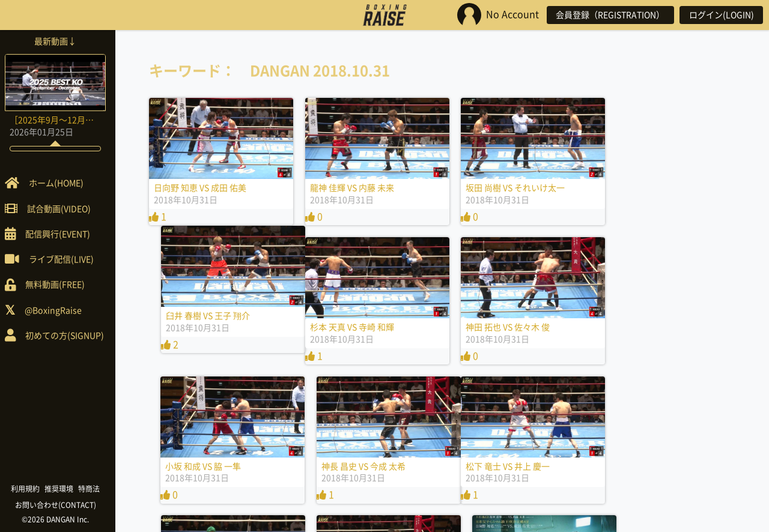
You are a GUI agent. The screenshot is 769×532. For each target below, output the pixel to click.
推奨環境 (64, 489)
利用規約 (30, 489)
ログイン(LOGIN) (721, 15)
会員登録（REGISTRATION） (609, 15)
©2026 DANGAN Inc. (60, 519)
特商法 (94, 489)
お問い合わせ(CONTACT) (60, 505)
